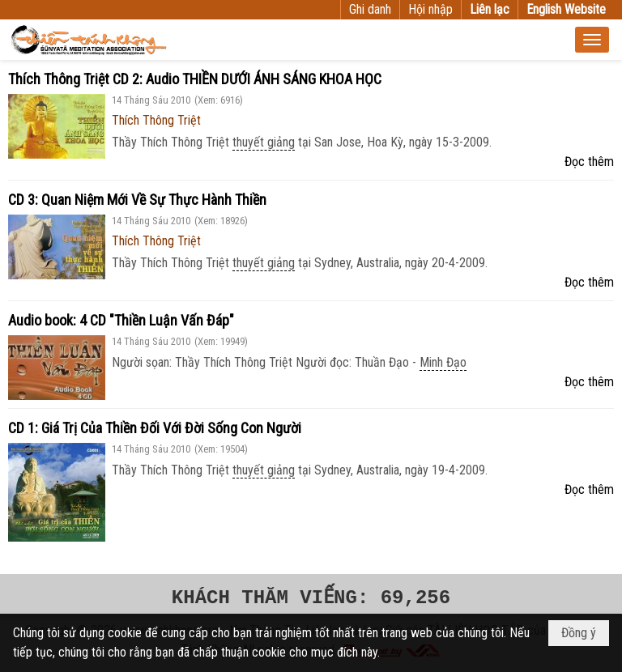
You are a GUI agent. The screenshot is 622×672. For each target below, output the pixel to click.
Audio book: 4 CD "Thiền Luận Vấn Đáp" (121, 320)
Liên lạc (490, 9)
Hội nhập (430, 9)
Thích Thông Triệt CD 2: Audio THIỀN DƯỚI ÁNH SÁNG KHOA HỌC (195, 79)
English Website (566, 9)
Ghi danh (370, 9)
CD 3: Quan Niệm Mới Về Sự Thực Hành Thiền (137, 200)
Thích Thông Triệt (156, 120)
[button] (592, 40)
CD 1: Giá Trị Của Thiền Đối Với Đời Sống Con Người (155, 428)
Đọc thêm (589, 162)
